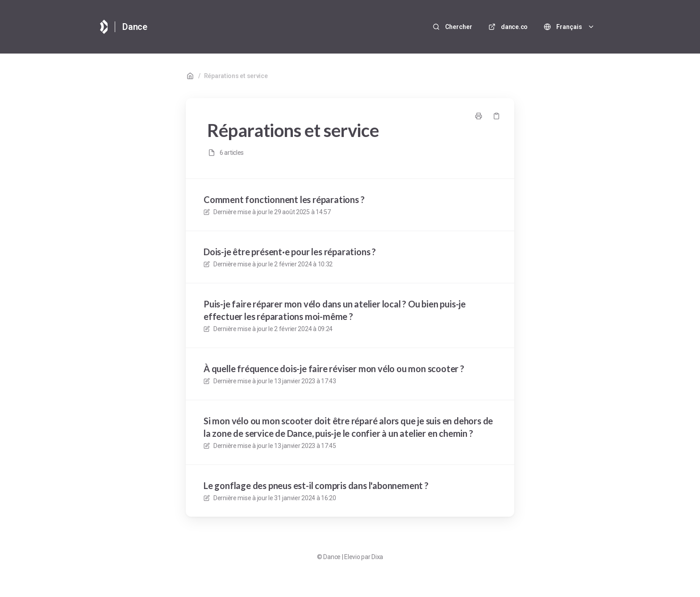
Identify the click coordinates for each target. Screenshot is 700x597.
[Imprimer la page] (479, 116)
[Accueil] (104, 27)
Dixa (377, 557)
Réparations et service (236, 76)
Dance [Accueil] (135, 27)
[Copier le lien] (496, 116)
